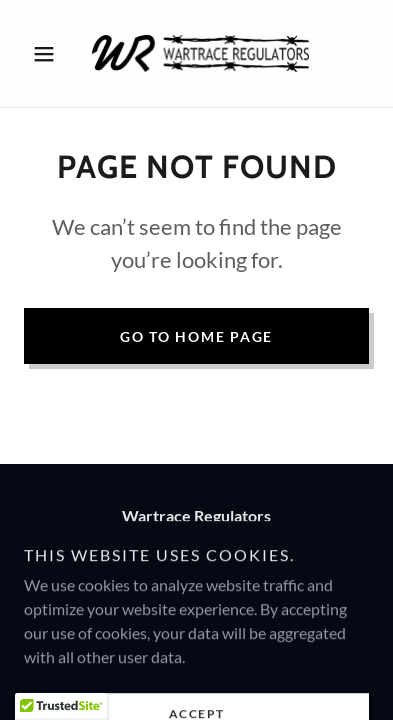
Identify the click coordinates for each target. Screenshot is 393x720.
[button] (50, 54)
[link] (197, 53)
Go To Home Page (196, 336)
